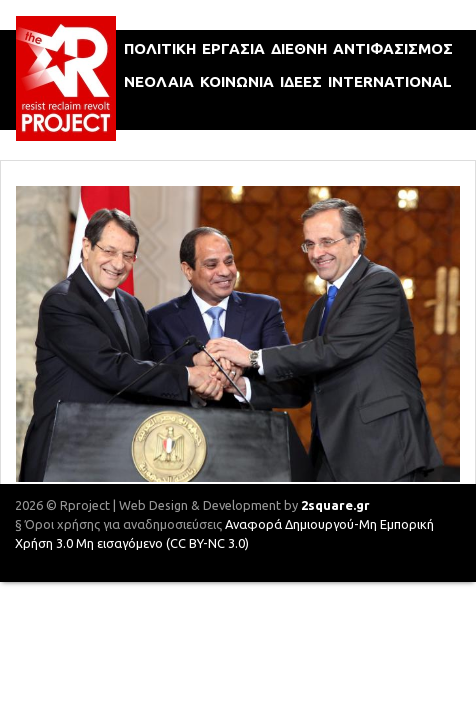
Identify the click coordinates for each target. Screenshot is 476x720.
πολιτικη (160, 48)
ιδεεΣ (301, 81)
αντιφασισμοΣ (393, 48)
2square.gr (335, 505)
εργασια (233, 48)
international (390, 81)
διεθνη (299, 48)
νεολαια (159, 81)
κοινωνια (237, 81)
